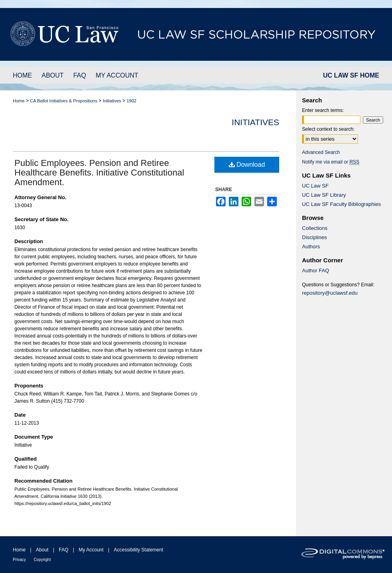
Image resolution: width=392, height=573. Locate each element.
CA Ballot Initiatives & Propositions (64, 101)
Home (19, 101)
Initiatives (112, 101)
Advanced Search (321, 152)
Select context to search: (328, 129)
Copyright (42, 560)
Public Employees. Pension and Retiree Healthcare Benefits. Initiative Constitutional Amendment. (99, 173)
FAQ (64, 550)
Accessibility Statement (139, 550)
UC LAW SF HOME (351, 75)
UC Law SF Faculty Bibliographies (341, 204)
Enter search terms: (323, 110)
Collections (315, 228)
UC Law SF (315, 186)
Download (247, 165)
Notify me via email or (331, 162)
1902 (131, 101)
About (42, 550)
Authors (311, 247)
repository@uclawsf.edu (330, 293)
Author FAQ (316, 271)
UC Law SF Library (324, 195)
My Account (91, 550)
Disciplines (314, 237)
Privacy (19, 560)
